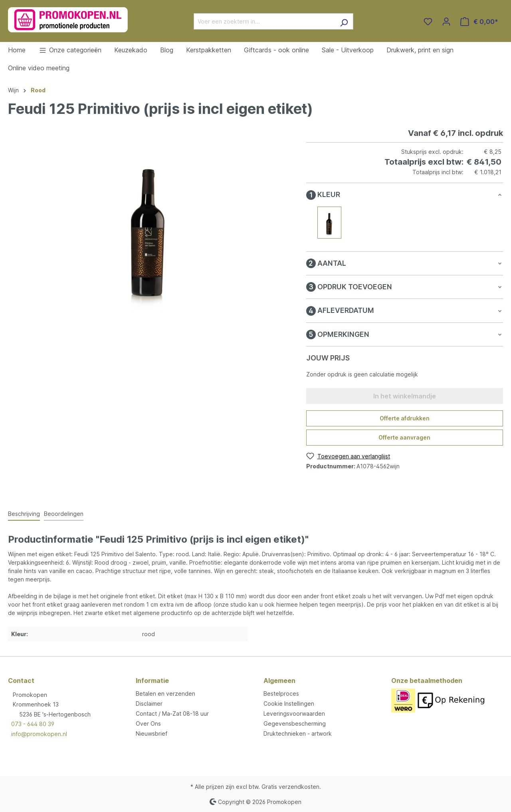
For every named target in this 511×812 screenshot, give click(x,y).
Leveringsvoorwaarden (294, 713)
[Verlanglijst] (428, 22)
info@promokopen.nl (39, 734)
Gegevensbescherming (295, 723)
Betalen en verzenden (165, 694)
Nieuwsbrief (152, 733)
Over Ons (148, 723)
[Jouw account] (446, 22)
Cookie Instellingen (289, 704)
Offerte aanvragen (404, 437)
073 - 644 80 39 (33, 724)
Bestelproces (281, 694)
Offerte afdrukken (405, 418)
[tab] (24, 514)
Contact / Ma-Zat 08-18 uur (172, 713)
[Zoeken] (344, 21)
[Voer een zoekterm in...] (264, 21)
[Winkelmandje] (479, 22)
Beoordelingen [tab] (64, 514)
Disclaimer (149, 704)
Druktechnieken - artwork (298, 733)
